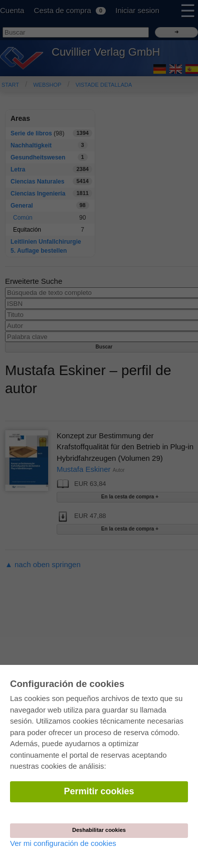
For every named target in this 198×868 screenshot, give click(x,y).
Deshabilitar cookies (99, 830)
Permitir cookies (99, 791)
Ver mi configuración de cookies (63, 843)
